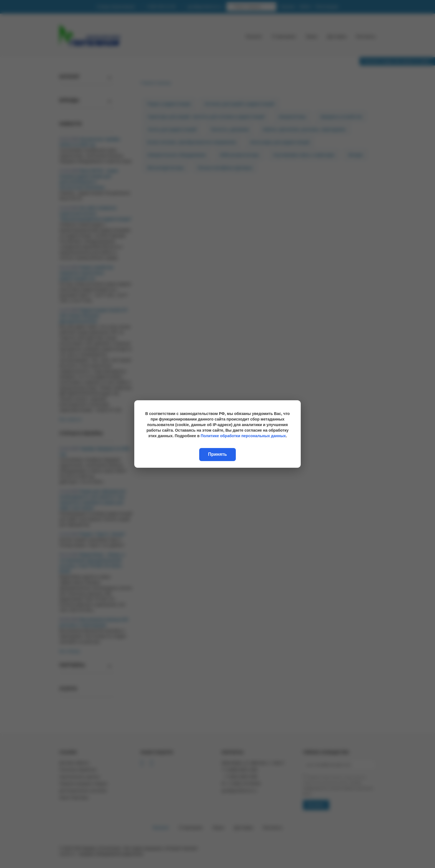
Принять (217, 454)
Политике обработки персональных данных (243, 436)
